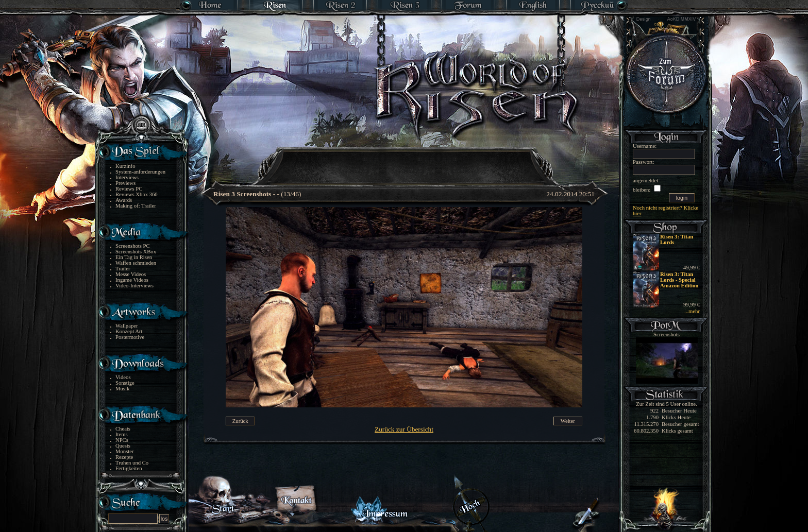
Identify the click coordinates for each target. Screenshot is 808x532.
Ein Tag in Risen (134, 257)
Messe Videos (131, 274)
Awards (124, 200)
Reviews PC (129, 189)
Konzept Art (129, 331)
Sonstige (125, 383)
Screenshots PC (133, 246)
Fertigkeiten (129, 468)
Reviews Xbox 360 (137, 194)
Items (122, 434)
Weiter (568, 421)
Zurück (240, 421)
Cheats (123, 429)
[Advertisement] (405, 160)
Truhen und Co (132, 463)
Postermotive (130, 337)
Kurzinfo (125, 166)
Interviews (127, 177)
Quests (123, 446)
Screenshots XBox (136, 252)
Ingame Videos (132, 280)
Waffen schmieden (136, 263)
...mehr (692, 311)
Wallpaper (127, 326)
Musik (122, 389)
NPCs (122, 440)
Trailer (123, 269)
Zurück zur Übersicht (404, 429)
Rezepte (124, 457)
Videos (123, 377)
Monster (125, 451)
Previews (125, 183)
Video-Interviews (134, 286)
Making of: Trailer (136, 206)
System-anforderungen (140, 172)
